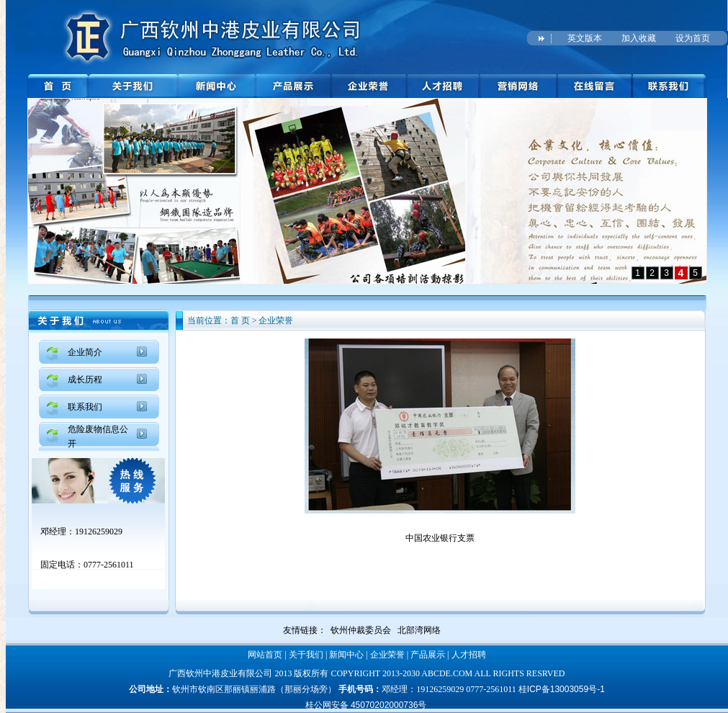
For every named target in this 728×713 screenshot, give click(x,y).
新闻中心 (346, 655)
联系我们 (85, 407)
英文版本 (585, 38)
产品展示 (428, 655)
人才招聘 (469, 655)
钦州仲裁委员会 (361, 630)
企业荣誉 (387, 655)
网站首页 (265, 655)
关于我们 (306, 655)
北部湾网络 (419, 630)
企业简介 (85, 352)
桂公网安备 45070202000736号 (366, 705)
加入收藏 (639, 38)
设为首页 (693, 38)
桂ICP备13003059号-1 (562, 689)
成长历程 (85, 380)
